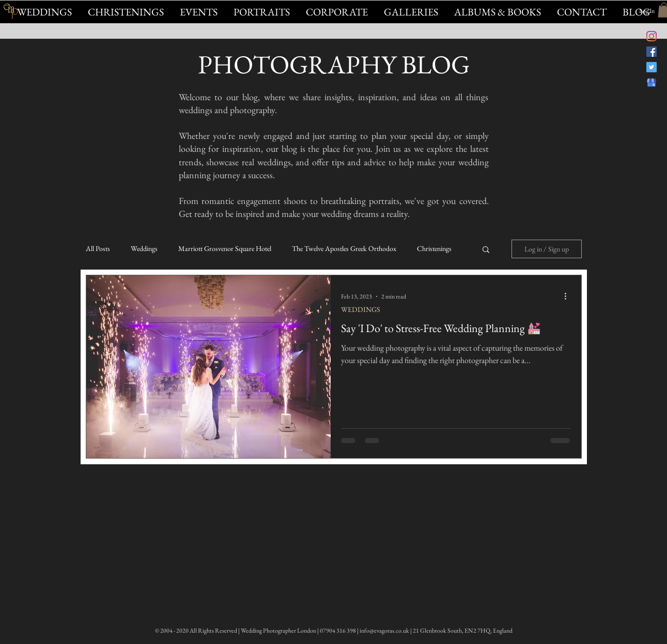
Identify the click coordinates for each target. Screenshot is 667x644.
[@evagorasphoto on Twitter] (652, 67)
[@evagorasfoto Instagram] (652, 36)
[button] (198, 12)
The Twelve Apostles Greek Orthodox (344, 249)
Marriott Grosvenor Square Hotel (225, 249)
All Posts (98, 249)
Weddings (144, 249)
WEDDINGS (361, 310)
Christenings (434, 249)
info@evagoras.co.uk (384, 631)
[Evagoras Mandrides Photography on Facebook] (652, 52)
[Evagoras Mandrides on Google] (652, 83)
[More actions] (569, 296)
